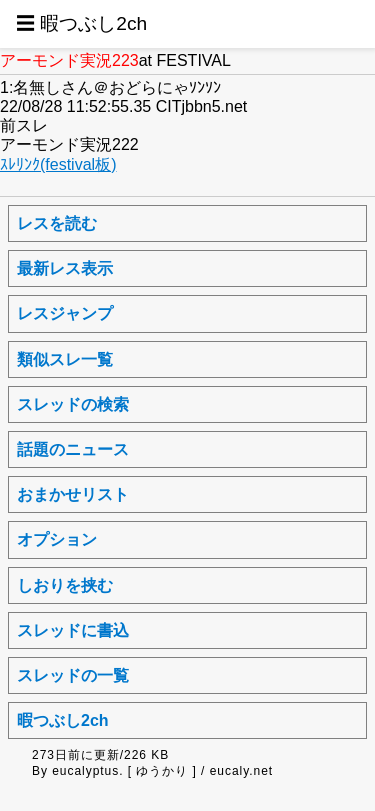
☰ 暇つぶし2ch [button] (81, 23)
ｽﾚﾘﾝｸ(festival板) (58, 164)
